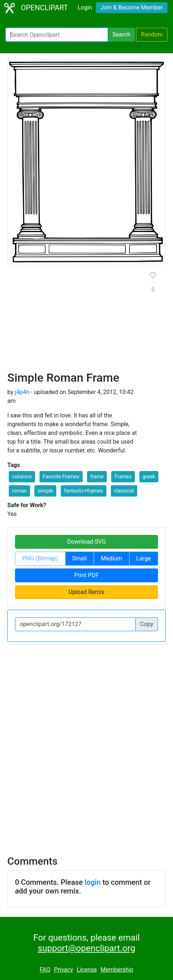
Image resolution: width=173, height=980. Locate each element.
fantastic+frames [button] (84, 491)
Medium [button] (112, 558)
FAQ (45, 970)
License (87, 970)
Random (152, 34)
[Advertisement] (86, 320)
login (93, 882)
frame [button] (97, 477)
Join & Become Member (132, 7)
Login (85, 7)
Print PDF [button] (86, 575)
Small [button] (79, 558)
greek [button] (149, 477)
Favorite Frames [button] (61, 477)
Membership (117, 970)
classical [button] (124, 491)
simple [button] (45, 491)
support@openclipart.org (86, 948)
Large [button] (143, 558)
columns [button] (22, 477)
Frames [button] (123, 477)
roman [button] (19, 491)
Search (121, 34)
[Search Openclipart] (57, 35)
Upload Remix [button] (86, 592)
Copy (147, 624)
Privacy (64, 970)
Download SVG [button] (87, 542)
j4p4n (22, 392)
